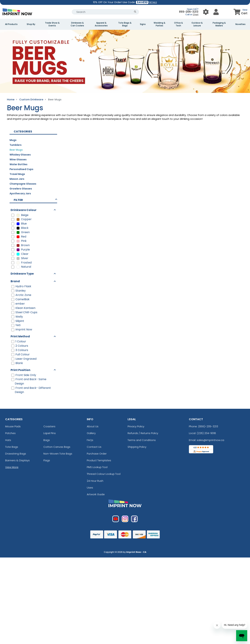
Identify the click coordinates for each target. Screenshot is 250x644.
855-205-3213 (189, 12)
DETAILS (153, 2)
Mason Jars (17, 179)
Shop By (31, 24)
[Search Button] (135, 12)
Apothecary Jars (20, 193)
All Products (11, 24)
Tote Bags (12, 447)
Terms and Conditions (142, 440)
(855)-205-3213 (208, 426)
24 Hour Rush (95, 481)
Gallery (91, 433)
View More (12, 467)
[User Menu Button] (206, 12)
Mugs (13, 140)
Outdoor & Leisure (197, 24)
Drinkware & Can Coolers (77, 24)
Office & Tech (178, 24)
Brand (15, 281)
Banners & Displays (17, 460)
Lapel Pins (50, 433)
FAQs (90, 440)
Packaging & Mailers (219, 24)
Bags (47, 440)
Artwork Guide (96, 494)
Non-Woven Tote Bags (58, 454)
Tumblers (16, 145)
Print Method (20, 336)
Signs (143, 24)
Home (11, 100)
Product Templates (99, 460)
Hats (8, 440)
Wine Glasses (18, 159)
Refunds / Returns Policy (143, 433)
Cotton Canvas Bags (57, 447)
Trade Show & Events (52, 24)
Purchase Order (97, 454)
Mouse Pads (13, 426)
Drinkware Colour (24, 210)
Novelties (240, 24)
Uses (90, 488)
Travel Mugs (17, 174)
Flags (47, 460)
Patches (10, 433)
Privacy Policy (136, 426)
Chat (196, 14)
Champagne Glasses (23, 184)
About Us (93, 426)
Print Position (20, 370)
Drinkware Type (22, 274)
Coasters (49, 426)
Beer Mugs (16, 150)
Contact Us (94, 447)
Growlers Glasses (21, 189)
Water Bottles (18, 164)
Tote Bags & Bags (125, 24)
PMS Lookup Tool (97, 467)
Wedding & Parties (159, 24)
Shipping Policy (137, 447)
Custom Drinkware (31, 100)
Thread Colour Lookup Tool (104, 474)
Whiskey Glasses (20, 155)
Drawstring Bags (16, 454)
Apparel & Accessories (101, 24)
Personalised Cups (21, 169)
